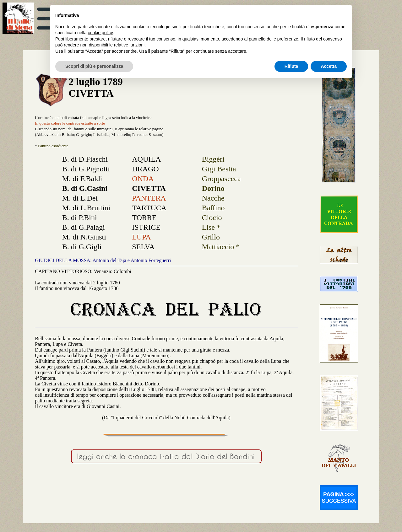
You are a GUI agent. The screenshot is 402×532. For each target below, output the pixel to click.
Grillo (211, 237)
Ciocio (212, 218)
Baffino (213, 208)
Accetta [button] (329, 66)
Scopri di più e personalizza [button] (94, 66)
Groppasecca (221, 179)
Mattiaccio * (221, 247)
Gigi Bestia (219, 169)
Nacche (213, 198)
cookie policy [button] (100, 33)
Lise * (211, 227)
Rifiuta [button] (291, 66)
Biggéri (213, 159)
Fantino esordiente (53, 146)
